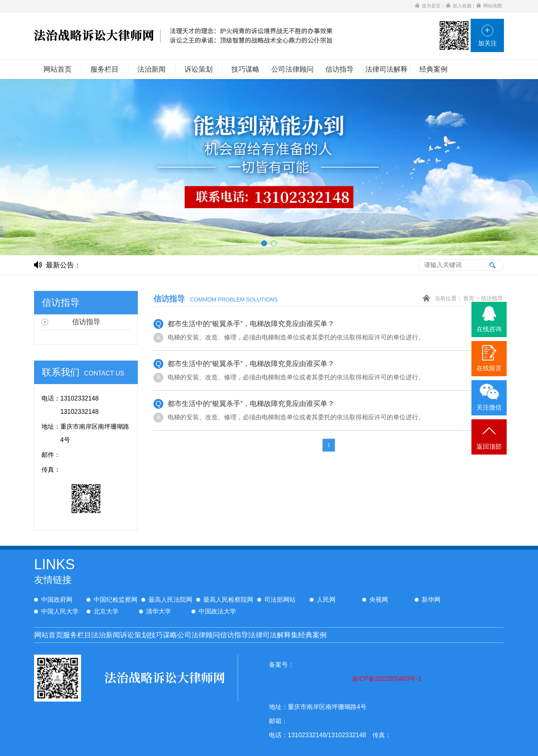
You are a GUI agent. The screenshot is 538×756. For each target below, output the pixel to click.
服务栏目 (77, 635)
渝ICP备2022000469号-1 (386, 679)
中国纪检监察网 (112, 600)
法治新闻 (106, 635)
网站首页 (49, 635)
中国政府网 (53, 600)
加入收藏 (459, 6)
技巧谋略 (163, 635)
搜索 (492, 265)
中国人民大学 (56, 611)
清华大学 (155, 611)
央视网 (375, 600)
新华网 (428, 600)
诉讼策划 (134, 635)
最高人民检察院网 (225, 600)
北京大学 (103, 611)
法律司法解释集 (273, 635)
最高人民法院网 (167, 600)
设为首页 (428, 6)
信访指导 (492, 299)
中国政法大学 (214, 611)
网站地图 (489, 6)
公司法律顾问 (199, 635)
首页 (469, 299)
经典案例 (312, 635)
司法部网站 (276, 600)
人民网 (323, 600)
